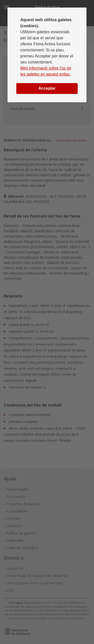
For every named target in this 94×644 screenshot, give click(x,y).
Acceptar (47, 88)
